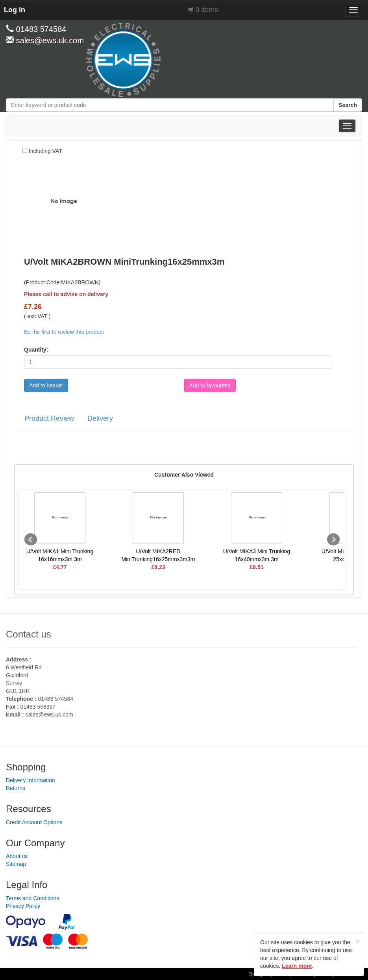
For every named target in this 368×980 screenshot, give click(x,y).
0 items (207, 10)
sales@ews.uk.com (49, 715)
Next (333, 540)
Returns (16, 788)
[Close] (357, 941)
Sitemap (16, 864)
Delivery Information (31, 780)
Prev (31, 540)
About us (17, 856)
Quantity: (36, 350)
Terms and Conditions (32, 898)
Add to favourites (210, 385)
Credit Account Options (34, 822)
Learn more (297, 966)
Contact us (29, 634)
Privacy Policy (23, 906)
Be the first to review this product (64, 332)
